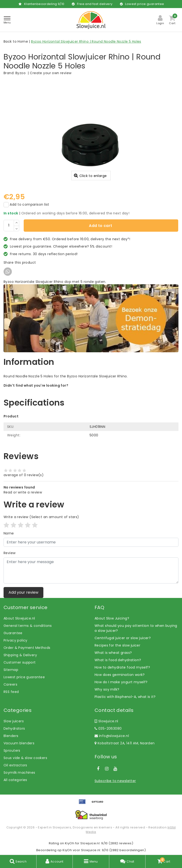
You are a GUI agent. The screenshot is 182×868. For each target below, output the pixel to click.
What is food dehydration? (118, 660)
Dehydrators (14, 728)
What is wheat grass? (113, 653)
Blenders (11, 736)
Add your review (23, 592)
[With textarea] (91, 570)
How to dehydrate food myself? (122, 667)
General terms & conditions (28, 626)
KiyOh (70, 843)
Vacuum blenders (19, 743)
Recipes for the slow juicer (117, 645)
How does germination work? (120, 675)
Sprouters (12, 750)
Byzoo (20, 73)
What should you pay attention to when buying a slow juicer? (136, 628)
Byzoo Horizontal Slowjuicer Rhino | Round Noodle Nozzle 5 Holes (86, 41)
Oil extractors (15, 765)
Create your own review (51, 73)
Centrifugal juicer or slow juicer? (123, 638)
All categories (15, 780)
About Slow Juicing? (112, 618)
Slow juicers (14, 721)
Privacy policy (16, 640)
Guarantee (13, 633)
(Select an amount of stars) (41, 517)
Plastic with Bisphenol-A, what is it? (125, 697)
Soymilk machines (19, 773)
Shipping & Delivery (20, 655)
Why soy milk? (107, 689)
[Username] (91, 542)
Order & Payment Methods (27, 648)
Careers (10, 684)
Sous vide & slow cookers (25, 758)
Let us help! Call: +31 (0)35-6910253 (34, 390)
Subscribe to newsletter (115, 781)
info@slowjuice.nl (112, 736)
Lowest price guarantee (24, 677)
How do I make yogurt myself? (121, 682)
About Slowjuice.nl (19, 618)
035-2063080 (108, 728)
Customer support (20, 662)
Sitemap (11, 670)
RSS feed (11, 692)
